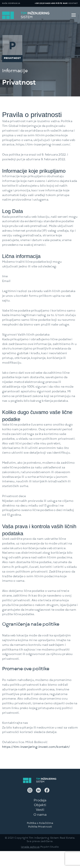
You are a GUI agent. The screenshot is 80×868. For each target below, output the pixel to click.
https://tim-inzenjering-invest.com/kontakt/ (36, 747)
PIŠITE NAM (62, 3)
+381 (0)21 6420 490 (45, 3)
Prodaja (40, 801)
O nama (40, 815)
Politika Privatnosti (40, 827)
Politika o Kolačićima (40, 823)
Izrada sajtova (30, 847)
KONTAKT (73, 3)
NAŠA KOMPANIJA (11, 3)
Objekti (40, 805)
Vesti (40, 810)
